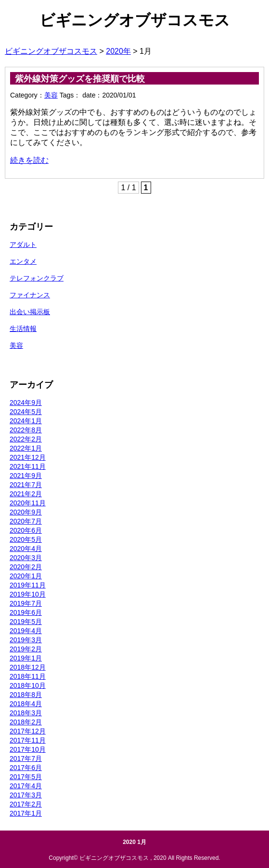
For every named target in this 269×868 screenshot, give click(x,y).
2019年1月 (26, 658)
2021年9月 (26, 476)
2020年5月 (26, 539)
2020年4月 (26, 549)
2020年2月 (26, 567)
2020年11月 (28, 503)
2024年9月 (26, 403)
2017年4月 (26, 786)
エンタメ (23, 261)
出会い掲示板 (30, 312)
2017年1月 (26, 813)
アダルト (23, 245)
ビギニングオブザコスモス (135, 20)
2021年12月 (28, 457)
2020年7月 (26, 521)
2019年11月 (28, 585)
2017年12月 (28, 731)
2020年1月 (26, 576)
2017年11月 (28, 740)
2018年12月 (28, 667)
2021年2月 (26, 494)
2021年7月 (26, 485)
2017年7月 (26, 758)
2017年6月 (26, 768)
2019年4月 (26, 631)
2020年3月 (26, 558)
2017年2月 (26, 804)
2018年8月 (26, 695)
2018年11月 (28, 676)
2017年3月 (26, 795)
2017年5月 (26, 777)
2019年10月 (28, 594)
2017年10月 (28, 749)
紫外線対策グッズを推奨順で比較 (80, 79)
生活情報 (23, 329)
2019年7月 (26, 603)
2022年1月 (26, 448)
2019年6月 (26, 612)
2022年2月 (26, 439)
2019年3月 (26, 640)
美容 (51, 95)
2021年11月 (28, 466)
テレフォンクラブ (37, 278)
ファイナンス (30, 295)
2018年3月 (26, 713)
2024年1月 (26, 421)
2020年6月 (26, 530)
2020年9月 (26, 512)
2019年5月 (26, 622)
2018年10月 (28, 685)
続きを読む (29, 160)
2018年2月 (26, 722)
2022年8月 (26, 430)
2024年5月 (26, 412)
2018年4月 (26, 704)
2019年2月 (26, 649)
